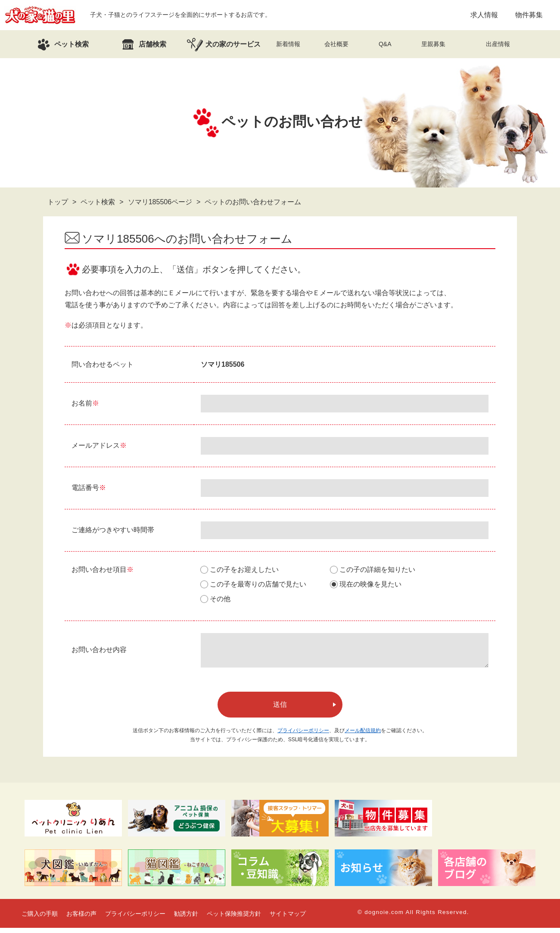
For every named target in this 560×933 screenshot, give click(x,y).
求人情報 (484, 15)
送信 (280, 710)
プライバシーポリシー (303, 736)
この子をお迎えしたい (244, 569)
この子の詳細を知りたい (377, 569)
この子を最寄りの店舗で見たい (258, 584)
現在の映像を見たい (370, 584)
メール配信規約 (363, 736)
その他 (220, 599)
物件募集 (529, 15)
